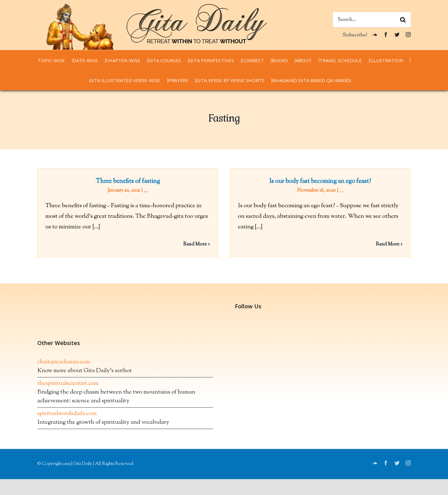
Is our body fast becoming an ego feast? (317, 182)
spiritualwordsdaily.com (67, 420)
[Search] (403, 20)
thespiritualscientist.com (68, 389)
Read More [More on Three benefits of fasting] (195, 244)
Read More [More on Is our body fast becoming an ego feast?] (384, 244)
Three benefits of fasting (128, 182)
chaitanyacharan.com (64, 368)
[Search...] (372, 20)
